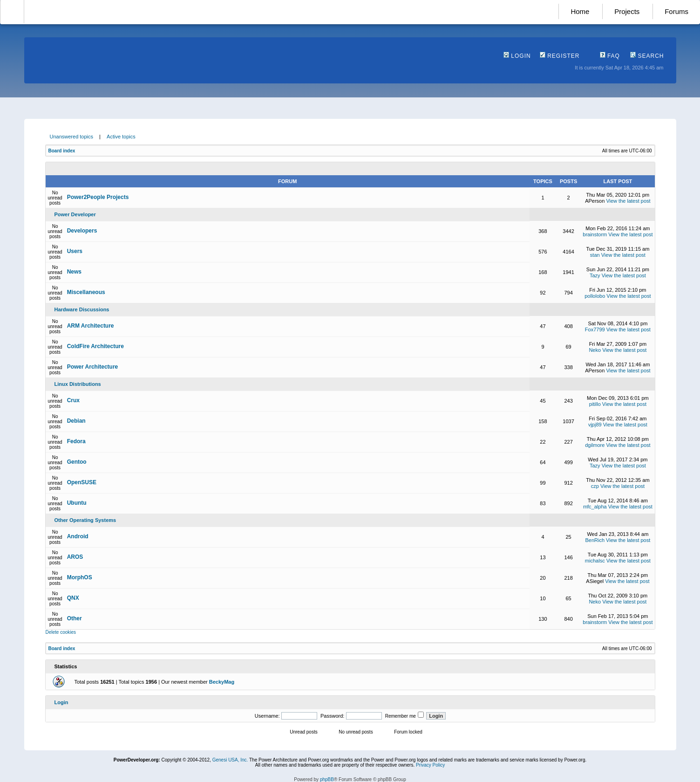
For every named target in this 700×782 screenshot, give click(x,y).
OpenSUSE (82, 482)
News (74, 272)
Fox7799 (595, 329)
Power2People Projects (98, 197)
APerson (595, 201)
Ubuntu (77, 503)
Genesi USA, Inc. (230, 760)
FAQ (610, 56)
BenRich (595, 540)
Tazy (595, 275)
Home (580, 11)
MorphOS (80, 577)
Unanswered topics (72, 137)
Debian (76, 421)
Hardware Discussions (82, 309)
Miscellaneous (86, 292)
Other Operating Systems (85, 520)
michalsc (595, 561)
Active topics (121, 137)
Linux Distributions (78, 384)
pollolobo (595, 296)
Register (560, 56)
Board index (62, 151)
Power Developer (75, 214)
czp (595, 486)
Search (647, 56)
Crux (73, 400)
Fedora (76, 441)
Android (78, 536)
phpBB (327, 779)
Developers (82, 231)
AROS (75, 557)
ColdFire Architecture (95, 346)
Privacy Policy (430, 765)
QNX (73, 598)
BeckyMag (222, 682)
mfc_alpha (595, 507)
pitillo (595, 404)
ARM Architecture (91, 326)
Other (75, 618)
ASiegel (595, 581)
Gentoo (77, 462)
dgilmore (595, 445)
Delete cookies (61, 632)
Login (517, 56)
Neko (595, 350)
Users (75, 251)
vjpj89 (595, 425)
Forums (676, 11)
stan (595, 255)
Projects (627, 11)
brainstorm (595, 234)
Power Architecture (93, 367)
